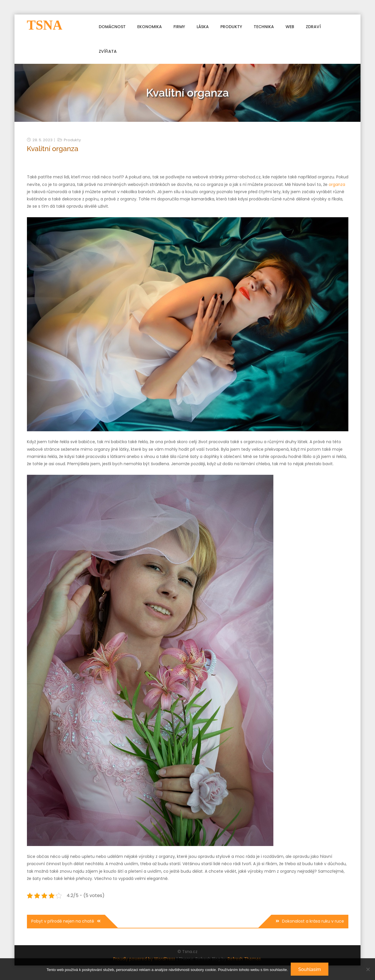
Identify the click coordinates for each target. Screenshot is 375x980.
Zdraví (313, 27)
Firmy (179, 27)
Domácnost (112, 27)
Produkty (231, 27)
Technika (264, 27)
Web (290, 27)
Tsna (45, 25)
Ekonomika (150, 27)
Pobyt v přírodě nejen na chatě (63, 921)
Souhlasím (310, 969)
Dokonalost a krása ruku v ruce (313, 921)
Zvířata (108, 51)
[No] (368, 969)
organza (337, 184)
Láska (203, 27)
